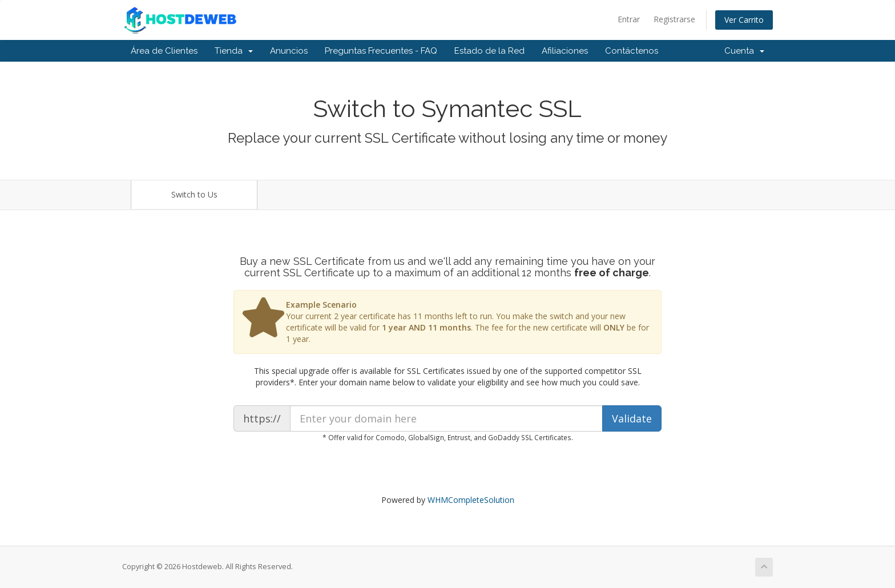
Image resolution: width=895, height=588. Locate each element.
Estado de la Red (489, 51)
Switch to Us (194, 194)
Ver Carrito (744, 20)
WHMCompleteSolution (471, 500)
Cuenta (744, 51)
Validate (632, 418)
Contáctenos (632, 51)
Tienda (234, 51)
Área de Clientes (164, 51)
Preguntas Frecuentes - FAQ (381, 51)
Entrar (629, 19)
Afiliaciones (565, 51)
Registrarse (674, 19)
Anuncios (289, 51)
